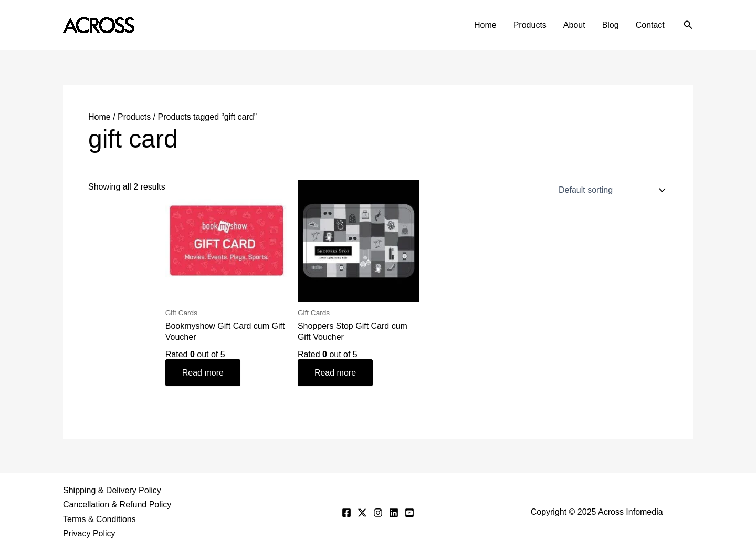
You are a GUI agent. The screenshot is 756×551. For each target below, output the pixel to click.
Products (530, 25)
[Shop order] (610, 190)
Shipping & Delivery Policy (112, 490)
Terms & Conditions (99, 519)
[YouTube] (409, 513)
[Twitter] (362, 513)
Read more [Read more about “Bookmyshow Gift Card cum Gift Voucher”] (203, 373)
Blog (611, 25)
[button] (688, 25)
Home (485, 25)
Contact (650, 25)
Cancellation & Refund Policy (117, 505)
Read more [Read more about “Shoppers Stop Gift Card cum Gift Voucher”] (335, 373)
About (574, 25)
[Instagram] (378, 513)
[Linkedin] (394, 513)
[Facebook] (346, 513)
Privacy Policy (89, 533)
